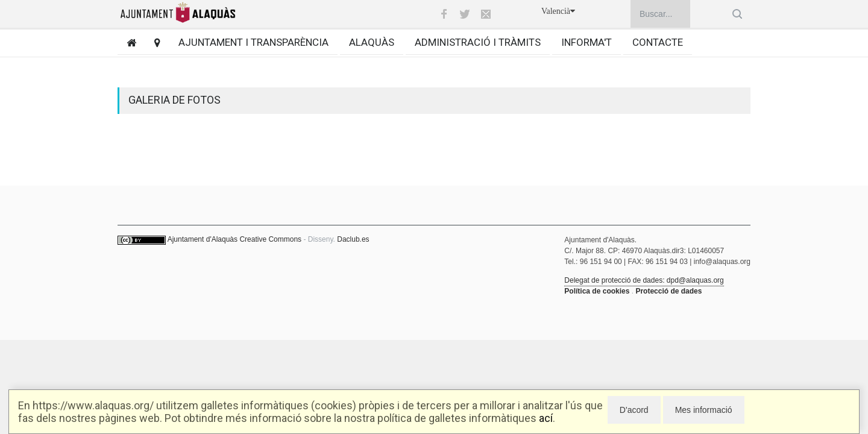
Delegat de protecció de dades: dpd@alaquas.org (644, 280)
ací (546, 418)
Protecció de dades (668, 291)
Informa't (587, 42)
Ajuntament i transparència (253, 42)
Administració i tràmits (478, 42)
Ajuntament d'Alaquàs (203, 239)
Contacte (658, 42)
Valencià (558, 11)
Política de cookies (597, 291)
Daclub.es (353, 239)
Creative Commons (270, 239)
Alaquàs (372, 42)
